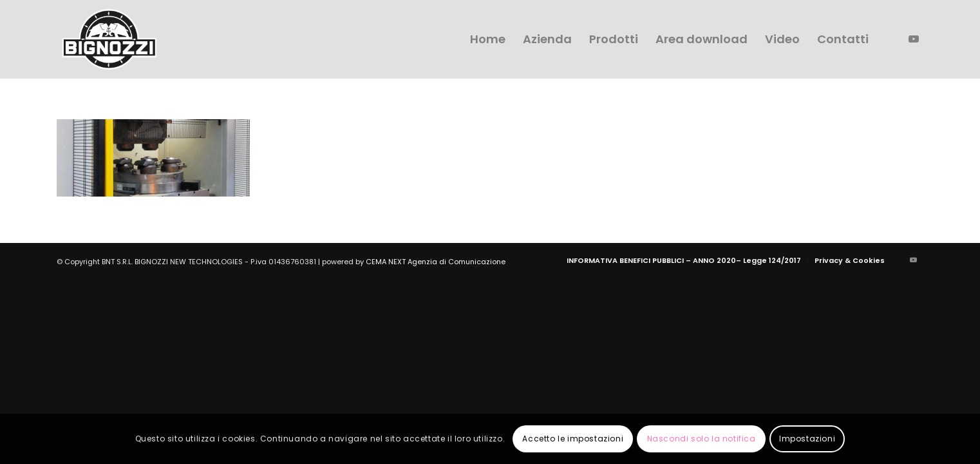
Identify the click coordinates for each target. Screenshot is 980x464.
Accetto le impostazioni (573, 439)
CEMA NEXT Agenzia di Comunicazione (436, 262)
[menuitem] (488, 39)
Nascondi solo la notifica (702, 439)
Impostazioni (807, 439)
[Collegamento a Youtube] (914, 39)
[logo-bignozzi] (109, 39)
